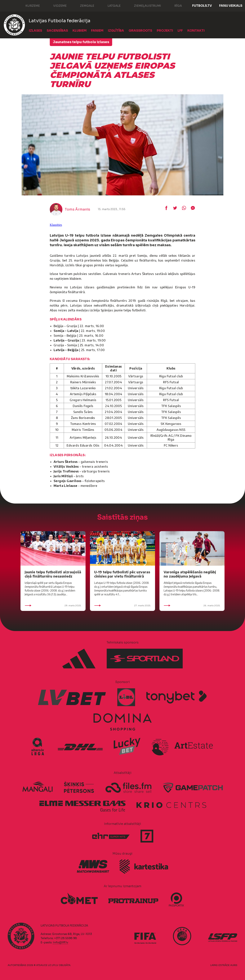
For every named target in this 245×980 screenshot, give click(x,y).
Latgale (110, 5)
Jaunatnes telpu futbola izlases (81, 42)
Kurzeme (29, 5)
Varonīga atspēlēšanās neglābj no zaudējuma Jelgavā (190, 574)
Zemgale (83, 5)
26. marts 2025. (192, 606)
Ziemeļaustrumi (144, 5)
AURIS (234, 965)
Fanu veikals (231, 6)
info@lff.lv (60, 942)
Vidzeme (56, 5)
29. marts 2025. (53, 606)
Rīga (174, 5)
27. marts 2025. (122, 606)
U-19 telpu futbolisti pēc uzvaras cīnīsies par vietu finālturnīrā (122, 574)
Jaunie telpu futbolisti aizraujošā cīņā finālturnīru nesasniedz (53, 574)
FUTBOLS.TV (202, 6)
